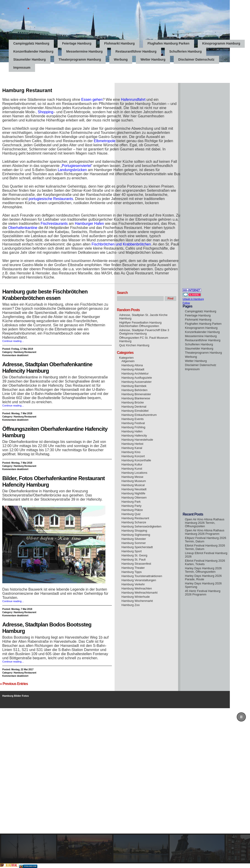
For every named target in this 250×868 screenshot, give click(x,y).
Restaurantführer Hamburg (136, 51)
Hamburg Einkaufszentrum (139, 415)
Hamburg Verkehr (133, 584)
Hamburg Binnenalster (136, 394)
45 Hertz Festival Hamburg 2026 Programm (203, 593)
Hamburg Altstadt (133, 369)
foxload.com (30, 866)
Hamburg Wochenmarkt (137, 601)
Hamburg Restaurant (25, 352)
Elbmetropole (104, 141)
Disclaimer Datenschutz (196, 59)
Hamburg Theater (133, 568)
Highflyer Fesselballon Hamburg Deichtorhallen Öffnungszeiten (140, 324)
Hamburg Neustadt (134, 489)
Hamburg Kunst (132, 469)
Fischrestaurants (54, 224)
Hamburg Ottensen (134, 497)
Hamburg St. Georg (134, 555)
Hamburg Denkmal (134, 407)
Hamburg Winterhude (136, 597)
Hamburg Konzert (133, 456)
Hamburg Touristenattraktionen (142, 576)
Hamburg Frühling (133, 427)
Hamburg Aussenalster (137, 382)
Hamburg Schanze (134, 522)
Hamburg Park (131, 502)
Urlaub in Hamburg (193, 299)
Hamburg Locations (134, 473)
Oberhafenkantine (23, 228)
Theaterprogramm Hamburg (80, 59)
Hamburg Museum (134, 481)
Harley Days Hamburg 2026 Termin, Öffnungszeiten (203, 570)
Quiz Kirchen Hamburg (134, 345)
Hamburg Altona (132, 365)
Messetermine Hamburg (84, 51)
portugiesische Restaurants (51, 199)
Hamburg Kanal (132, 448)
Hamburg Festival (133, 423)
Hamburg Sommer (134, 543)
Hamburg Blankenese (136, 398)
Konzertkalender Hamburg (33, 51)
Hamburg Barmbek (134, 386)
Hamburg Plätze (132, 510)
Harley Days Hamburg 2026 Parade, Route (203, 578)
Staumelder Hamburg (30, 59)
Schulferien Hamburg (186, 51)
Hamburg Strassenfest (136, 564)
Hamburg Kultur (132, 464)
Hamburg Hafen (132, 431)
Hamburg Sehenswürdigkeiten (141, 526)
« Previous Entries (14, 684)
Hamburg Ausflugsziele (137, 378)
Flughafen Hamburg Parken (169, 43)
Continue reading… (13, 341)
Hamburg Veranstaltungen (139, 580)
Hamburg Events (133, 419)
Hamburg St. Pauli (134, 559)
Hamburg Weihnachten (137, 588)
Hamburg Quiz (131, 514)
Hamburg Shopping (134, 531)
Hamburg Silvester (134, 539)
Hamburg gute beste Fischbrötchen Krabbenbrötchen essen (45, 295)
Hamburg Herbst (132, 444)
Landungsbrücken (72, 170)
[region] (125, 786)
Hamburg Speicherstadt (137, 547)
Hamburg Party (131, 506)
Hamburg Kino (131, 452)
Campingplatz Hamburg (31, 43)
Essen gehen (92, 100)
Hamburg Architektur (135, 373)
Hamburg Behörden (134, 390)
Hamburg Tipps (132, 572)
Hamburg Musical (133, 485)
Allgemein (128, 361)
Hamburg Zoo (130, 605)
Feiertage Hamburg (77, 43)
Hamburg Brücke (133, 402)
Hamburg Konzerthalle (136, 460)
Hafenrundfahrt (133, 100)
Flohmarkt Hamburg (120, 43)
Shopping (46, 112)
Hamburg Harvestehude (137, 440)
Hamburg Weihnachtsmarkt (139, 593)
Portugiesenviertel (77, 166)
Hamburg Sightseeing (136, 535)
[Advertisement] (83, 73)
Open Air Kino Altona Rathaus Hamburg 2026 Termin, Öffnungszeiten (205, 523)
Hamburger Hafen (89, 224)
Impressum (192, 369)
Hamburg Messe (132, 477)
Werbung (121, 59)
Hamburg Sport (132, 551)
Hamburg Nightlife (133, 493)
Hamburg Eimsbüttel (135, 411)
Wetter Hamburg (153, 59)
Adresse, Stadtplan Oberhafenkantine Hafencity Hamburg (47, 368)
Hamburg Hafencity (134, 435)
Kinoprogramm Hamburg (221, 43)
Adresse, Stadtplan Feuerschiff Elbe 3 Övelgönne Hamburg (144, 332)
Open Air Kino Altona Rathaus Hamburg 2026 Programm (205, 532)
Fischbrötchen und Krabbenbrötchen (121, 244)
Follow (186, 303)
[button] (241, 717)
